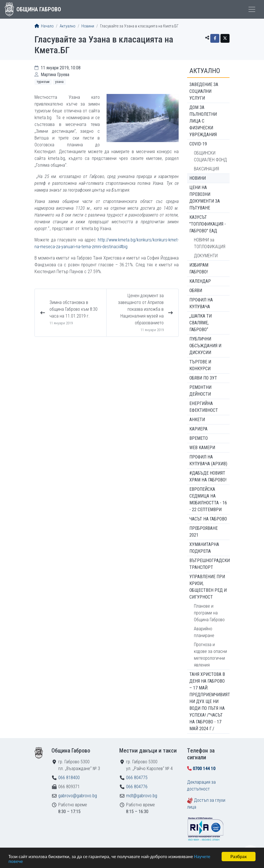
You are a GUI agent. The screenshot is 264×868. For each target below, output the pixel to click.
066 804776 (137, 787)
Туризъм (43, 82)
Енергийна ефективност (204, 407)
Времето (199, 438)
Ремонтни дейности (200, 391)
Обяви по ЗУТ (203, 378)
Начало (44, 26)
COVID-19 (198, 144)
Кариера (198, 429)
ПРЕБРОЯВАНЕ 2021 (204, 532)
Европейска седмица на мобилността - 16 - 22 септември (208, 499)
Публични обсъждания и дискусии (205, 346)
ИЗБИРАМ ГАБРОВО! (199, 268)
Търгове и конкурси (200, 365)
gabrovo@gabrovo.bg (78, 796)
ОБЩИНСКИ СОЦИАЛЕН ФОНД (210, 156)
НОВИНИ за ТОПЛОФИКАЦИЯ (210, 243)
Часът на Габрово (208, 519)
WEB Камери (202, 448)
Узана (59, 82)
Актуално (68, 26)
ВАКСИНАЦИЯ (206, 169)
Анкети (197, 420)
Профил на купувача (201, 303)
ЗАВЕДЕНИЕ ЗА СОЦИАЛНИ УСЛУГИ (204, 91)
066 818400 (69, 778)
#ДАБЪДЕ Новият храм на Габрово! (208, 476)
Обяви (196, 291)
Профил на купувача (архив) (208, 460)
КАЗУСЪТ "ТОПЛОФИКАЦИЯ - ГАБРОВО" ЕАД (208, 224)
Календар (200, 281)
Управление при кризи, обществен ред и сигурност (208, 587)
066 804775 (137, 778)
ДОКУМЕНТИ (206, 256)
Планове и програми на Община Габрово (209, 613)
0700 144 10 (204, 769)
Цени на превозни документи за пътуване (205, 198)
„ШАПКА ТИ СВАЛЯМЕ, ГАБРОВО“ (201, 323)
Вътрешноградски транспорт (209, 564)
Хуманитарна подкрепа (204, 548)
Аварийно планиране (204, 632)
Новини (88, 26)
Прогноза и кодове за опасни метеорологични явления (210, 655)
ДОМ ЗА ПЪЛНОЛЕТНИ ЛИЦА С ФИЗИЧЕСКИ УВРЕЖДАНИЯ (203, 121)
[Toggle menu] (252, 9)
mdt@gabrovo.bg (142, 796)
